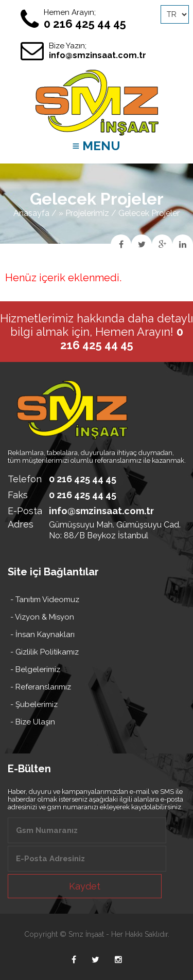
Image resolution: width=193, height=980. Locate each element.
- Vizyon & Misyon (42, 617)
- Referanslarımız (41, 687)
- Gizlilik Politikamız (45, 652)
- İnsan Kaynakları (42, 634)
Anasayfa (31, 213)
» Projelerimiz (84, 213)
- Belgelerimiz (35, 669)
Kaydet (85, 886)
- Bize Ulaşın (33, 722)
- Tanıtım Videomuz (45, 600)
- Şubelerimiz (34, 704)
